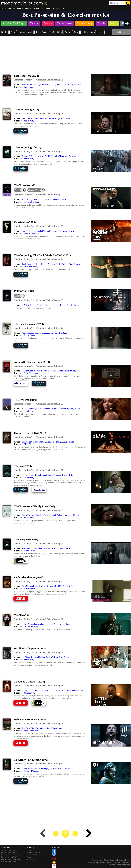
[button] (36, 190)
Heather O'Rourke (58, 305)
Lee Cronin (29, 87)
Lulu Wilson (27, 442)
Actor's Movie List (16, 8)
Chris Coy (35, 728)
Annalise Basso (68, 442)
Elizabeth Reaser (53, 442)
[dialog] (20, 190)
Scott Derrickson (31, 518)
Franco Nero (40, 690)
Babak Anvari (30, 589)
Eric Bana (26, 728)
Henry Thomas (39, 442)
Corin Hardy (29, 477)
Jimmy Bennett (28, 769)
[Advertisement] (65, 53)
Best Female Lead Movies (11, 855)
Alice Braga (59, 624)
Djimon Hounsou (29, 231)
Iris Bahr (63, 333)
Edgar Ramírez (58, 728)
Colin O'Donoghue (29, 624)
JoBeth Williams (28, 305)
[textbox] (115, 3)
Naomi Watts (53, 548)
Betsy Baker (74, 409)
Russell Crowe (78, 690)
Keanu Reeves (68, 231)
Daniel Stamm (30, 335)
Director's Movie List (34, 8)
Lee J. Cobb (39, 200)
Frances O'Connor (29, 156)
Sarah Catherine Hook (31, 264)
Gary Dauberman (31, 373)
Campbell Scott (42, 515)
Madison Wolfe (44, 156)
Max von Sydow (52, 200)
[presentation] (127, 23)
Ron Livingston (41, 118)
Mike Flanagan (30, 444)
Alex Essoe (66, 690)
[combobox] (115, 3)
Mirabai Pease (63, 85)
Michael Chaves (31, 267)
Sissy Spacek (27, 548)
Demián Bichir (67, 475)
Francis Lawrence (31, 233)
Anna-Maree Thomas (30, 85)
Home (3, 8)
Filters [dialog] (121, 32)
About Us (60, 8)
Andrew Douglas (31, 771)
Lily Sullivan (75, 85)
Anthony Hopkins (46, 624)
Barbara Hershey (38, 657)
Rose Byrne (64, 657)
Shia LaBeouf (55, 231)
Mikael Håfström (31, 627)
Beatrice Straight (74, 305)
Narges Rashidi (55, 586)
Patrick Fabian (28, 333)
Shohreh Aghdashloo (58, 515)
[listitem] (14, 24)
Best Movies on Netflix (10, 857)
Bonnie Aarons (28, 475)
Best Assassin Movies (9, 862)
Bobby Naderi (68, 586)
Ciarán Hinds (70, 624)
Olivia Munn (46, 728)
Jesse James (54, 769)
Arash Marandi (41, 586)
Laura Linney (73, 515)
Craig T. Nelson (43, 305)
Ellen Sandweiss (28, 409)
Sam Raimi (29, 411)
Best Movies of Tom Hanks (11, 859)
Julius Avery (29, 693)
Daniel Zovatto (28, 690)
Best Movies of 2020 (9, 853)
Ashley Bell (53, 333)
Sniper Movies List (8, 850)
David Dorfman (40, 548)
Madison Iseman (28, 371)
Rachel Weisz (43, 231)
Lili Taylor (65, 118)
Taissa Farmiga (54, 475)
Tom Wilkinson (28, 515)
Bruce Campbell (43, 409)
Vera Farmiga (55, 118)
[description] (23, 80)
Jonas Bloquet (41, 475)
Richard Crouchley (48, 85)
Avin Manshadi (28, 586)
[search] (120, 3)
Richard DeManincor (60, 409)
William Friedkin (31, 202)
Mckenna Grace (56, 371)
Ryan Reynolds (67, 769)
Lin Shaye (26, 657)
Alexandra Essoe (53, 690)
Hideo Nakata (30, 551)
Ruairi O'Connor (48, 264)
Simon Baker (65, 548)
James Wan (29, 121)
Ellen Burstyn (27, 200)
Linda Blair (64, 200)
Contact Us (49, 8)
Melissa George (42, 769)
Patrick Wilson (28, 118)
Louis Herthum (41, 333)
